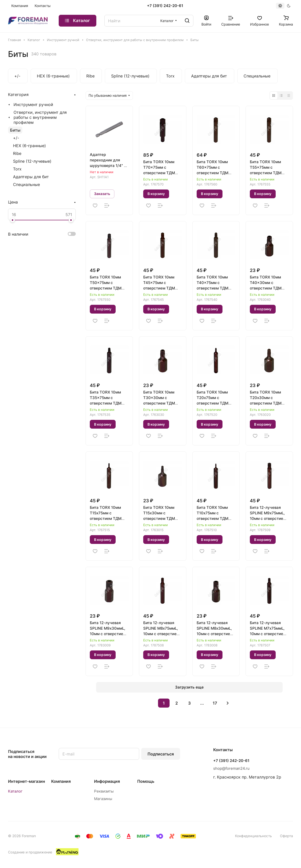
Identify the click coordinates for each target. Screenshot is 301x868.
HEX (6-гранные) (29, 146)
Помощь (146, 781)
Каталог (15, 791)
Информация (107, 781)
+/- (16, 138)
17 (215, 703)
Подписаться (161, 754)
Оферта (286, 836)
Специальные (26, 184)
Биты (15, 130)
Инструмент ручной (33, 105)
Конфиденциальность (253, 836)
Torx (17, 169)
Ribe (17, 153)
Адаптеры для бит (31, 177)
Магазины (103, 799)
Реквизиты (104, 791)
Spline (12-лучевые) (32, 161)
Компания (61, 781)
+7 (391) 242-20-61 (165, 6)
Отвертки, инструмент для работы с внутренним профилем (40, 117)
